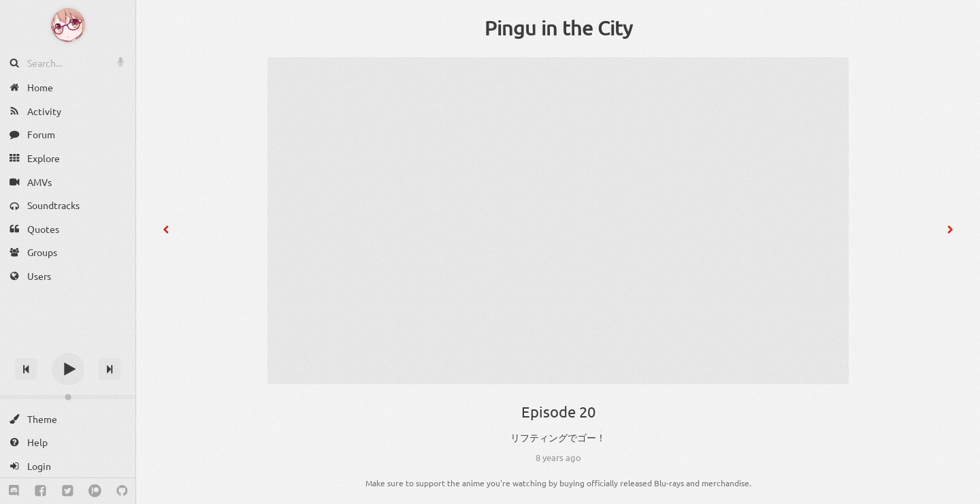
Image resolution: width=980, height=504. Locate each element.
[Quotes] (68, 229)
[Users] (68, 276)
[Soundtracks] (68, 205)
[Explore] (68, 158)
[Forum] (68, 135)
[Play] (68, 369)
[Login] (68, 466)
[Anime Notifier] (68, 25)
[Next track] (110, 369)
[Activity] (68, 111)
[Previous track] (26, 369)
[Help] (68, 442)
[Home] (68, 88)
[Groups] (68, 252)
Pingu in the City (558, 28)
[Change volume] (68, 397)
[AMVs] (68, 182)
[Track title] (68, 345)
